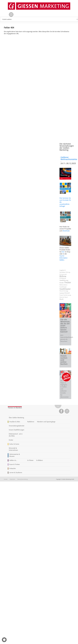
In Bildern (40, 460)
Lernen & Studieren (16, 473)
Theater (68, 282)
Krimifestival (63, 278)
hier (63, 252)
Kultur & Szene (14, 444)
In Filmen (30, 460)
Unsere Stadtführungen (17, 430)
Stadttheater (65, 289)
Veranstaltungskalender (17, 426)
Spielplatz (62, 293)
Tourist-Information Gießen (63, 258)
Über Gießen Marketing (16, 418)
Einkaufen (13, 468)
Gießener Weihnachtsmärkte (69, 158)
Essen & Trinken (15, 464)
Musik (61, 299)
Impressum (12, 479)
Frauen (61, 295)
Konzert (67, 293)
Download (66, 231)
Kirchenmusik (63, 274)
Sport (66, 297)
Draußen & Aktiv (15, 422)
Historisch (62, 297)
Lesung (69, 295)
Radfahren (31, 422)
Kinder (62, 283)
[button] (4, 640)
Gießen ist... (13, 460)
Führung (68, 272)
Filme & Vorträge (64, 291)
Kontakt (6, 479)
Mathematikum (63, 285)
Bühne (63, 276)
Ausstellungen (63, 287)
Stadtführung (64, 280)
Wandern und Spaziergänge (46, 422)
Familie (65, 295)
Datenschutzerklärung (23, 479)
